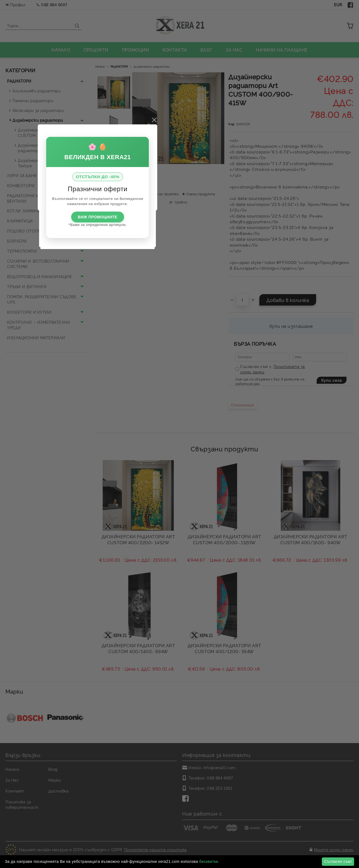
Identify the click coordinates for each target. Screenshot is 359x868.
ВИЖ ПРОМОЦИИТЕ (179, 451)
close (236, 354)
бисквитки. (209, 861)
